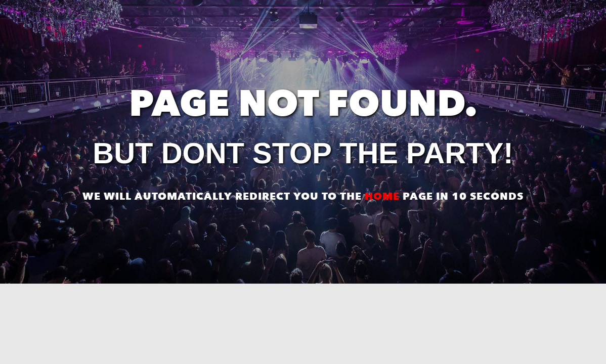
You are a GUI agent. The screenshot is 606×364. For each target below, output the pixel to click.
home (382, 196)
